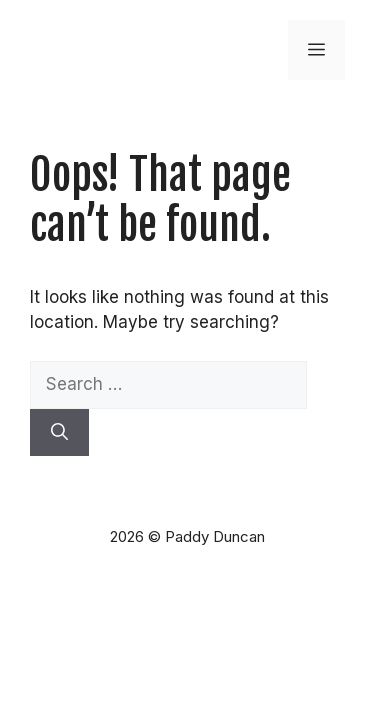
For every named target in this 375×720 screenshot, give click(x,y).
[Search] (59, 433)
